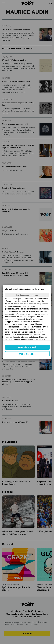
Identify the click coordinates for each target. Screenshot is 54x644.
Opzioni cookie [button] (27, 354)
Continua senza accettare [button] (27, 295)
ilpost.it (16, 337)
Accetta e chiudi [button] (27, 347)
